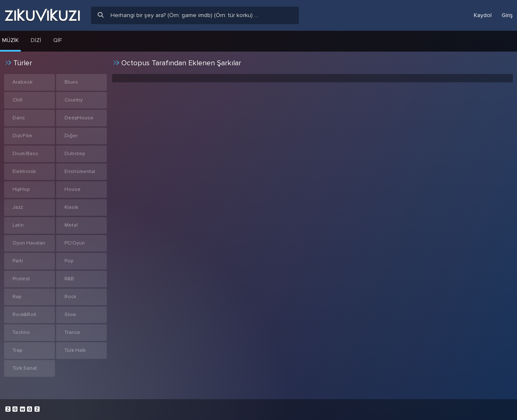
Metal (71, 225)
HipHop (21, 189)
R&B (69, 279)
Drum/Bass (25, 154)
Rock (70, 297)
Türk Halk (75, 350)
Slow (70, 315)
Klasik (71, 207)
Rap (17, 297)
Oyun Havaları (29, 243)
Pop (69, 261)
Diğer (71, 136)
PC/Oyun (75, 243)
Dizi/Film (22, 136)
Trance (72, 332)
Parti (18, 261)
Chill (17, 100)
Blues (71, 82)
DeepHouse (79, 118)
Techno (21, 332)
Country (74, 100)
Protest (21, 279)
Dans (19, 118)
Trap (17, 350)
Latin (18, 225)
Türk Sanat (25, 368)
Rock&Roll (24, 315)
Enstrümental (80, 172)
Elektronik (24, 172)
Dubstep (75, 154)
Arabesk (22, 82)
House (73, 189)
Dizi (36, 40)
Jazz (18, 207)
